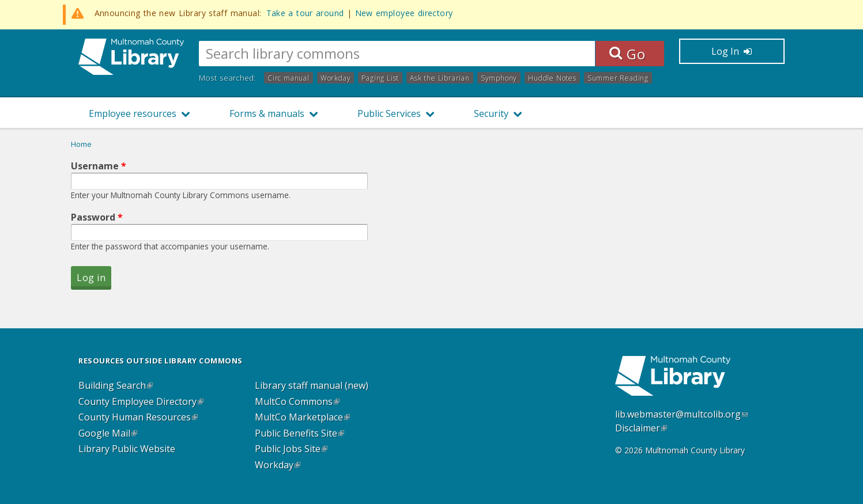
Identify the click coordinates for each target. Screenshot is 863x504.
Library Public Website (127, 449)
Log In (732, 51)
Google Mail (108, 434)
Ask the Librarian (440, 78)
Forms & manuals (267, 113)
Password (97, 217)
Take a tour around (305, 13)
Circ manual (289, 78)
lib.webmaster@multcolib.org (681, 414)
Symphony (499, 78)
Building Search (116, 386)
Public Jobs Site (291, 449)
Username (99, 166)
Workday (336, 78)
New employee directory (404, 13)
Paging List (380, 78)
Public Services (389, 113)
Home (81, 144)
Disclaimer (641, 428)
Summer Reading (618, 78)
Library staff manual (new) (312, 386)
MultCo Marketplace (302, 418)
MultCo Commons (297, 402)
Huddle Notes (552, 78)
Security (491, 113)
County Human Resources (138, 418)
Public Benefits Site (299, 434)
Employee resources (133, 113)
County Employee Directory (141, 402)
